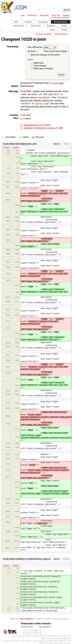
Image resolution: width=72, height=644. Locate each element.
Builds (64, 26)
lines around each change (52, 51)
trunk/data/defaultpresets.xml (20, 143)
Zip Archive (45, 626)
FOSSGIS (35, 635)
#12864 (27, 91)
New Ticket (36, 26)
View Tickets (19, 26)
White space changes (43, 68)
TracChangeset (26, 618)
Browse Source (61, 22)
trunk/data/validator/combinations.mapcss (27, 558)
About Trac (56, 15)
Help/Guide (44, 15)
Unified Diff (27, 626)
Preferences (32, 15)
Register (66, 15)
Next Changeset (61, 34)
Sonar (53, 30)
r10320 (16, 147)
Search (64, 30)
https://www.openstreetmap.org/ (56, 638)
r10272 (6, 565)
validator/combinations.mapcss (40, 128)
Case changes (40, 66)
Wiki (16, 22)
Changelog (43, 22)
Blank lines (39, 63)
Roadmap (51, 26)
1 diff (59, 128)
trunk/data (26, 115)
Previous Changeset (44, 34)
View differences (35, 47)
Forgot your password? (61, 17)
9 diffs (47, 125)
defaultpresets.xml (33, 125)
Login (22, 15)
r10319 (6, 147)
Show (32, 51)
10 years (54, 83)
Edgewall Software (34, 632)
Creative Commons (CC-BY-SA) (39, 640)
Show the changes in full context (44, 55)
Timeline (28, 22)
